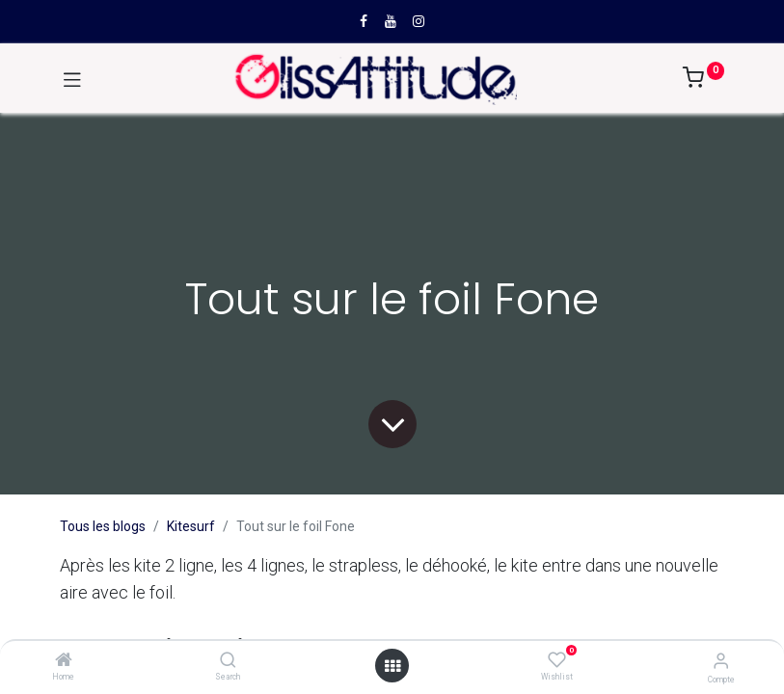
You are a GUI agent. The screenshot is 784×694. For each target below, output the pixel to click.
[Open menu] (392, 666)
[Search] (228, 661)
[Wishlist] (557, 660)
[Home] (64, 661)
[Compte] (721, 661)
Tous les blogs (103, 526)
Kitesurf (191, 526)
